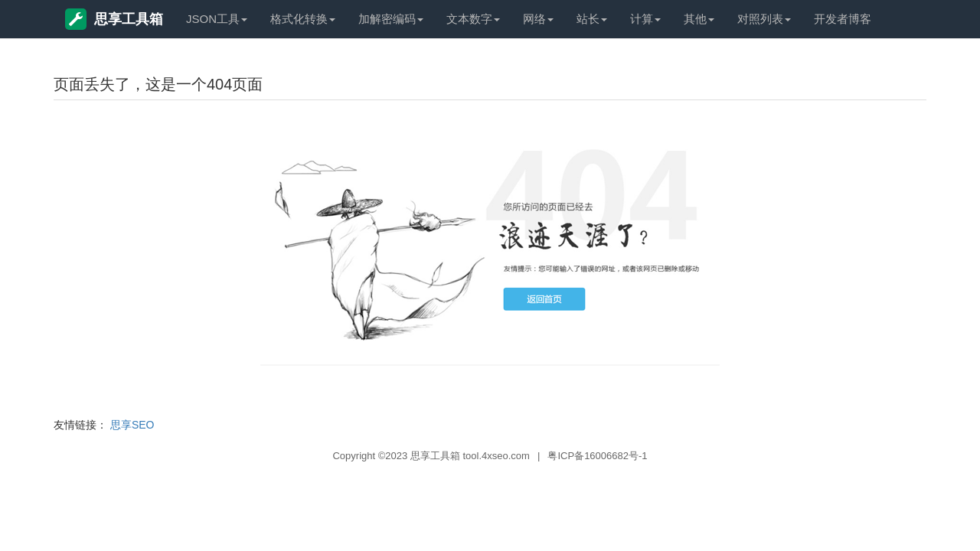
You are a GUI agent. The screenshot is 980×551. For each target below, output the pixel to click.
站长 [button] (592, 19)
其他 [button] (699, 19)
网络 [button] (538, 19)
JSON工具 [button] (217, 19)
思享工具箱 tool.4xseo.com (470, 456)
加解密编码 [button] (391, 19)
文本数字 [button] (473, 19)
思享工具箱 (114, 19)
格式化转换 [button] (303, 19)
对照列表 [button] (764, 19)
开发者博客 (843, 19)
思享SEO (132, 425)
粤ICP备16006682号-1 (597, 456)
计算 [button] (645, 19)
